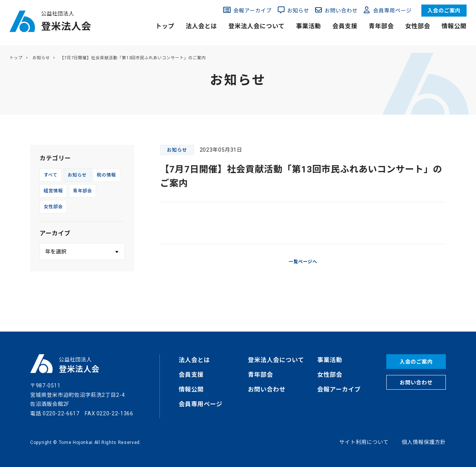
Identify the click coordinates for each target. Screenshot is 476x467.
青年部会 (381, 26)
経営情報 (53, 191)
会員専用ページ (392, 11)
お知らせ (298, 11)
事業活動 (308, 26)
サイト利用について (364, 442)
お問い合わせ (341, 11)
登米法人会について (256, 26)
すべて (51, 175)
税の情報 (106, 175)
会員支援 (345, 26)
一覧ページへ (303, 262)
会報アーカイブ (253, 11)
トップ (165, 26)
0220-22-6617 (61, 413)
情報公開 (454, 26)
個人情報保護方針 (424, 442)
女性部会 (418, 26)
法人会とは (201, 26)
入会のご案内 (444, 11)
